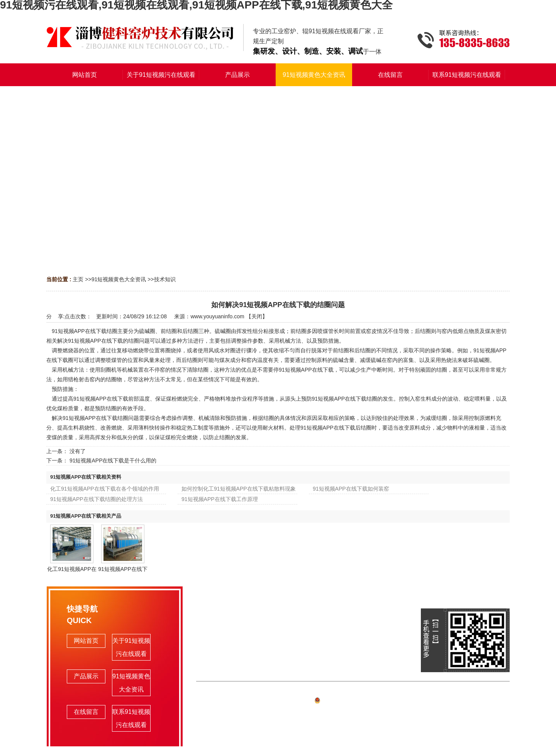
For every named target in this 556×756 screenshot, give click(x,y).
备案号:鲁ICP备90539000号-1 (353, 702)
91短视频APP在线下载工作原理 (220, 499)
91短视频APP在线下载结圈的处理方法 (97, 499)
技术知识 (165, 279)
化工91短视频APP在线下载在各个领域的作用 (105, 489)
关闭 (257, 316)
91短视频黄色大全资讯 (119, 279)
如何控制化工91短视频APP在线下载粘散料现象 (239, 489)
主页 (78, 279)
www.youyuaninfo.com (217, 316)
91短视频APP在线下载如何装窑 (351, 489)
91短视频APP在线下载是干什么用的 (113, 460)
